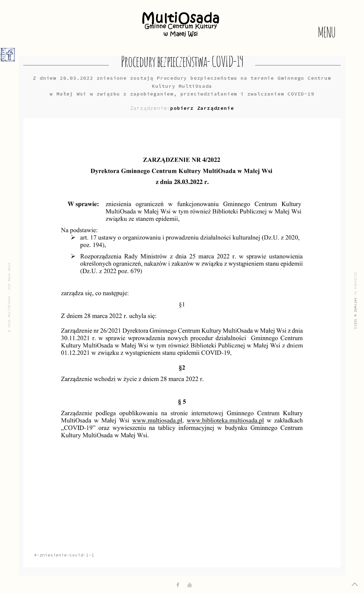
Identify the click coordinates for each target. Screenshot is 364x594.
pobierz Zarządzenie (202, 108)
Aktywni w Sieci (355, 313)
